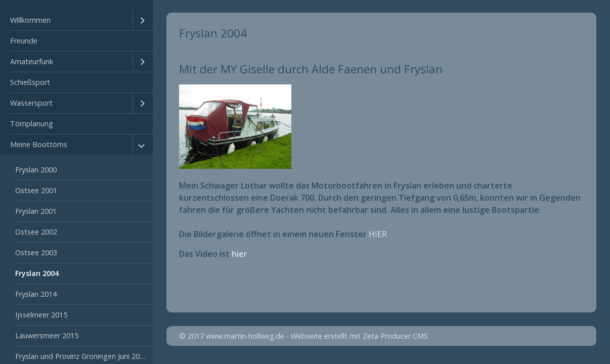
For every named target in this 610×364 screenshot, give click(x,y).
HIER (378, 234)
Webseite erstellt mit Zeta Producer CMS (359, 336)
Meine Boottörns (39, 144)
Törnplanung (32, 124)
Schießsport (30, 82)
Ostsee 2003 (36, 253)
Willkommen (30, 20)
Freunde (24, 41)
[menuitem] (76, 20)
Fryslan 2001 (36, 211)
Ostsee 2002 (36, 232)
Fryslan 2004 (37, 273)
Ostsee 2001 (36, 190)
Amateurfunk (32, 61)
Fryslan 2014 (36, 294)
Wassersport (31, 103)
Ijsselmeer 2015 (41, 315)
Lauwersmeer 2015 (47, 335)
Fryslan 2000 (36, 170)
